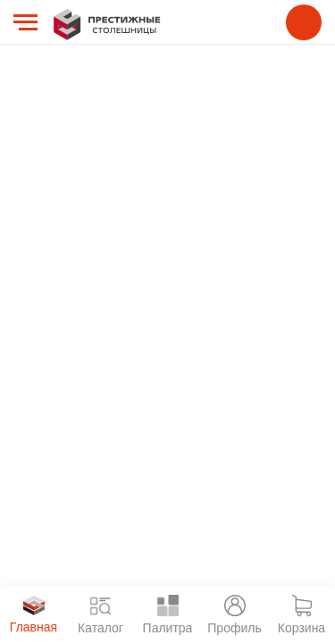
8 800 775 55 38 (304, 22)
